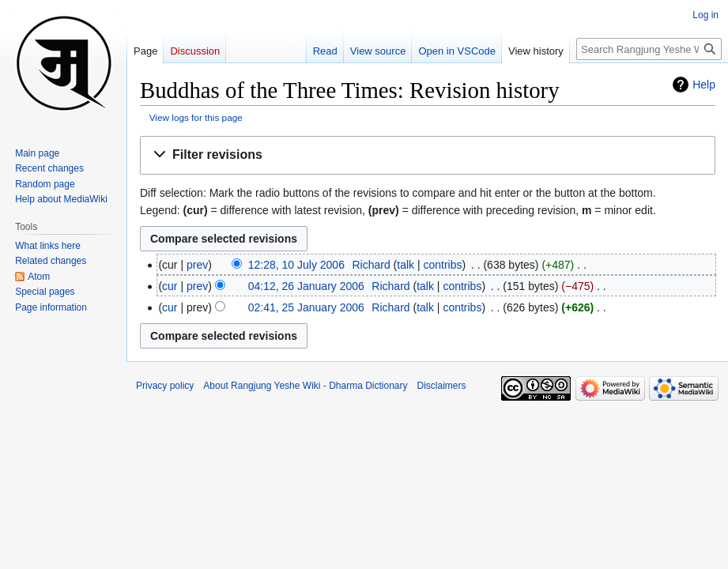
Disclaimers (442, 386)
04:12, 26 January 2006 (306, 286)
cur (170, 286)
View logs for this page (196, 117)
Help (704, 85)
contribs (442, 265)
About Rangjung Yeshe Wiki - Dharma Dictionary (305, 386)
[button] (428, 155)
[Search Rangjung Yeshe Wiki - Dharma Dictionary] (649, 49)
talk (405, 265)
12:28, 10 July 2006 (296, 265)
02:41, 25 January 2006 (306, 307)
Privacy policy (165, 386)
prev (197, 265)
